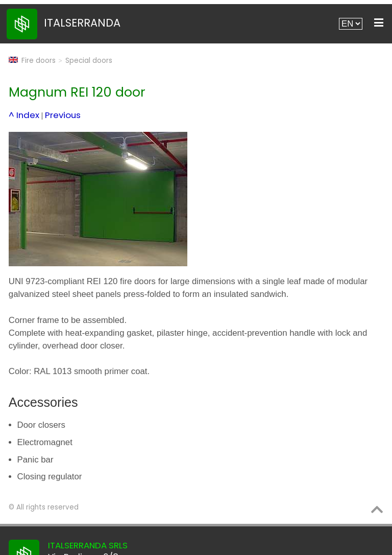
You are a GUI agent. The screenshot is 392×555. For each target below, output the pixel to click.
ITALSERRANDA (82, 23)
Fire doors (39, 61)
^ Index (24, 115)
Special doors (89, 61)
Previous (63, 115)
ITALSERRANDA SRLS (88, 545)
